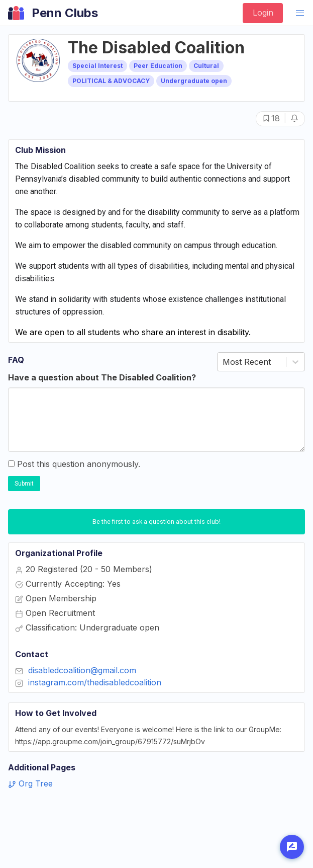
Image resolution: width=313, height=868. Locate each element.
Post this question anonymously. (74, 464)
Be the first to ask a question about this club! (156, 522)
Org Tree (30, 783)
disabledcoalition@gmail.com (82, 670)
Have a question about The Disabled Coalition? (102, 377)
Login (263, 13)
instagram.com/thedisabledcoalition (95, 682)
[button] (300, 13)
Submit (24, 484)
